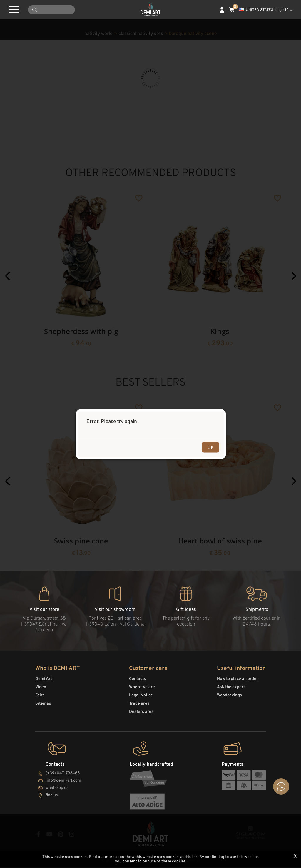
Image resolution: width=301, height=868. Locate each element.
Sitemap (43, 706)
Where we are (142, 690)
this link (191, 857)
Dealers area (141, 714)
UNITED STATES (266, 10)
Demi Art (44, 681)
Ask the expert (231, 690)
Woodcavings (229, 698)
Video (41, 690)
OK (210, 447)
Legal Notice (141, 698)
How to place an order (238, 681)
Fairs (40, 698)
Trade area (139, 706)
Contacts (137, 681)
